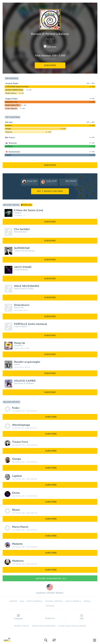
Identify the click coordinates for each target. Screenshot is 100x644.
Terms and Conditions (44, 626)
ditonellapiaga (21, 232)
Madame (30, 383)
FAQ (82, 617)
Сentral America (54, 601)
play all (27, 205)
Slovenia (13, 143)
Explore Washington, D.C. (50, 579)
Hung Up (20, 343)
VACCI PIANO (23, 267)
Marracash (19, 383)
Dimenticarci (22, 305)
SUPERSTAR (22, 248)
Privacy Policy (22, 626)
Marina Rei (19, 308)
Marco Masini (20, 289)
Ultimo (17, 364)
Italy (11, 122)
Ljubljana (9, 146)
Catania (9, 125)
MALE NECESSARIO (27, 286)
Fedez (31, 289)
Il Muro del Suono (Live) (29, 210)
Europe (13, 601)
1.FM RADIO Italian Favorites (17, 87)
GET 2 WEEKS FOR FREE (50, 191)
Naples (8, 129)
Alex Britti (50, 39)
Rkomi (25, 270)
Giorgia (31, 251)
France (12, 138)
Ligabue (18, 213)
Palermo (9, 132)
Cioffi (16, 327)
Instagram (18, 617)
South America (73, 601)
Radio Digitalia (11, 108)
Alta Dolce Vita (12, 102)
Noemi (24, 327)
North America (35, 601)
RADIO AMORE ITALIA (15, 90)
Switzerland (14, 152)
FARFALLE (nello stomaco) (31, 324)
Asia (22, 601)
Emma (17, 270)
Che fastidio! (22, 229)
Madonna (18, 346)
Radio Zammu (11, 93)
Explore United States (50, 589)
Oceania (50, 606)
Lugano (8, 155)
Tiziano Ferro (20, 251)
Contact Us (50, 617)
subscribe (50, 65)
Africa (87, 601)
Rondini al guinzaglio (27, 362)
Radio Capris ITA (12, 105)
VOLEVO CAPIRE (25, 381)
